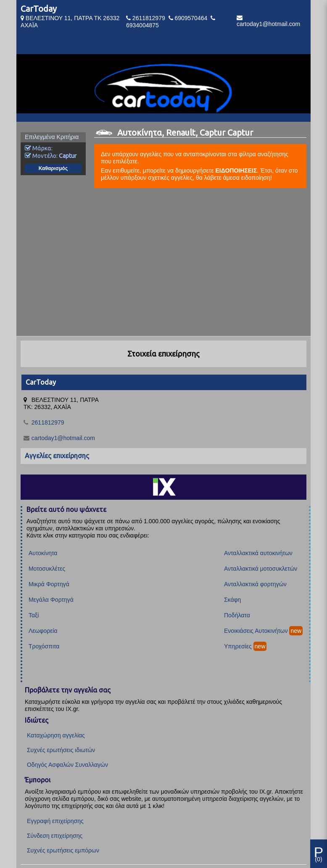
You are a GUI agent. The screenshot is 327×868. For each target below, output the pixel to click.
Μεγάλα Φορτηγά (51, 600)
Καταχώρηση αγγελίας (56, 735)
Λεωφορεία (43, 631)
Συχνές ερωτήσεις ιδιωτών (61, 750)
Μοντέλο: (51, 156)
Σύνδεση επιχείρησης (55, 836)
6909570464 (191, 18)
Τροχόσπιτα (44, 646)
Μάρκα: (39, 148)
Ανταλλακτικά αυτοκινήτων (258, 553)
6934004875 (142, 25)
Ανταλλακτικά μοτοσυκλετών (261, 569)
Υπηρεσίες (238, 646)
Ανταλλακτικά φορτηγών (255, 584)
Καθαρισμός (53, 168)
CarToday (39, 9)
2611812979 (149, 18)
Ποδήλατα (237, 615)
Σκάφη (232, 600)
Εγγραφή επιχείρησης (55, 821)
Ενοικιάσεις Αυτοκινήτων (256, 631)
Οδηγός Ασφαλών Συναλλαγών (67, 765)
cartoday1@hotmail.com (268, 24)
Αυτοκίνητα (43, 553)
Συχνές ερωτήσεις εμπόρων (63, 850)
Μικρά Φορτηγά (49, 584)
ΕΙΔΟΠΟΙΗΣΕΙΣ (236, 170)
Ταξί (34, 615)
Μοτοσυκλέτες (47, 569)
